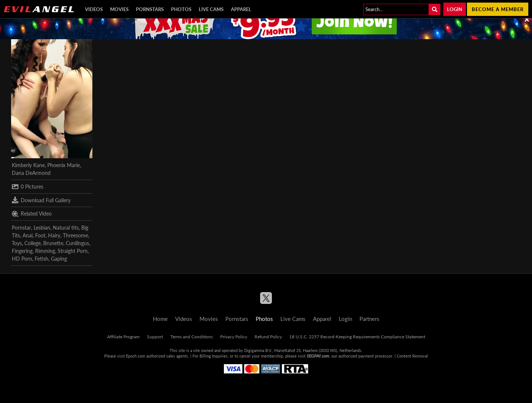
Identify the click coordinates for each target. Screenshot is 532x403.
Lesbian (42, 228)
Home (160, 319)
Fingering (22, 251)
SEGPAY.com (318, 356)
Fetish (42, 259)
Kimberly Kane (28, 165)
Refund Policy (268, 337)
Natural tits (66, 228)
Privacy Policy (234, 337)
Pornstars (150, 9)
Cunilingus (77, 243)
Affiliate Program (123, 337)
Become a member (498, 9)
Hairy (54, 235)
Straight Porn (73, 251)
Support (155, 337)
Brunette (53, 243)
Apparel (241, 9)
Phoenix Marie (64, 165)
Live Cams (211, 9)
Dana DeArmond (31, 173)
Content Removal (412, 356)
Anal (28, 235)
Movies (119, 9)
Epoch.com (136, 356)
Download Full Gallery (41, 200)
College (33, 243)
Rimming (45, 251)
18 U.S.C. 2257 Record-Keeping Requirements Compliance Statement (357, 337)
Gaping (59, 259)
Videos (94, 9)
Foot (40, 235)
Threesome (75, 235)
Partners (369, 319)
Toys (17, 243)
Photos (181, 9)
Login (455, 9)
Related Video (32, 214)
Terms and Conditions (192, 337)
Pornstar (21, 228)
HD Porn (22, 259)
